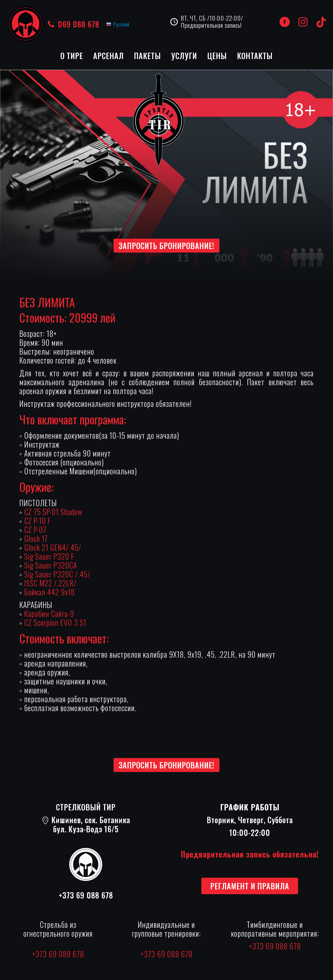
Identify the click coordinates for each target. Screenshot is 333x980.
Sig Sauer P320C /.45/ (57, 574)
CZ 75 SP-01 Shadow (53, 512)
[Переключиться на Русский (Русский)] (118, 24)
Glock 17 (36, 538)
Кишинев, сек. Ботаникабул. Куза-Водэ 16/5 (86, 824)
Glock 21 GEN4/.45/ (53, 547)
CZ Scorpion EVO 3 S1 (55, 622)
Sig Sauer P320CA (51, 565)
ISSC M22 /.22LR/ (50, 583)
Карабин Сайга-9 (49, 613)
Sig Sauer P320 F (49, 556)
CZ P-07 (35, 529)
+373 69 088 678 (86, 895)
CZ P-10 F (37, 521)
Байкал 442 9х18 (50, 592)
